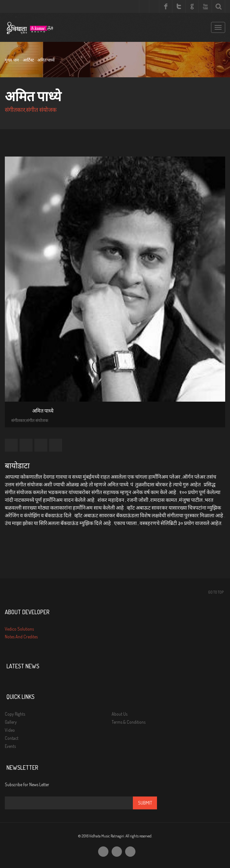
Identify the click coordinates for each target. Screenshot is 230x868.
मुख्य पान (12, 60)
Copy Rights (15, 714)
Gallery (11, 722)
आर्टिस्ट (28, 60)
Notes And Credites (21, 637)
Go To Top (216, 592)
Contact (12, 738)
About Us (120, 714)
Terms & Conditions (129, 722)
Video (10, 730)
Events (10, 746)
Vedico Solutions (19, 629)
